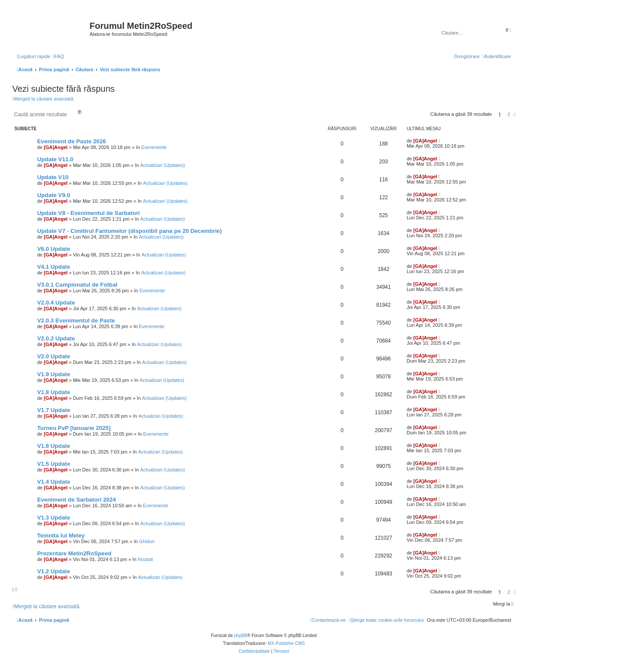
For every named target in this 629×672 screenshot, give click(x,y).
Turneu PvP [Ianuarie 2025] (74, 428)
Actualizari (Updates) (162, 165)
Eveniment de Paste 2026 (72, 141)
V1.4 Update (54, 482)
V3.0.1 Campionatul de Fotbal (77, 285)
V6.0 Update (54, 249)
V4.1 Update (54, 267)
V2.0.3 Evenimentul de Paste (76, 320)
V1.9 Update (54, 374)
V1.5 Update (54, 464)
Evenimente (154, 147)
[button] (515, 114)
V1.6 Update (54, 446)
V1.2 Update (54, 571)
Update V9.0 (54, 195)
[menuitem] (58, 56)
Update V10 (53, 177)
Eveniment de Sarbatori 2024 (76, 500)
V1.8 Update (54, 392)
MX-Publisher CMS (286, 643)
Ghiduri (147, 541)
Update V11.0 (55, 159)
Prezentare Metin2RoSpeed (74, 553)
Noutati (145, 559)
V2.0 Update (54, 356)
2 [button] (509, 114)
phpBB (241, 636)
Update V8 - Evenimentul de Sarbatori (88, 213)
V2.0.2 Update (56, 338)
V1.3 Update (54, 518)
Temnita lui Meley (61, 535)
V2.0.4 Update (56, 303)
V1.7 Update (54, 410)
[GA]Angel (55, 147)
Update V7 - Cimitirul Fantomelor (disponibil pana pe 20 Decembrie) (130, 231)
